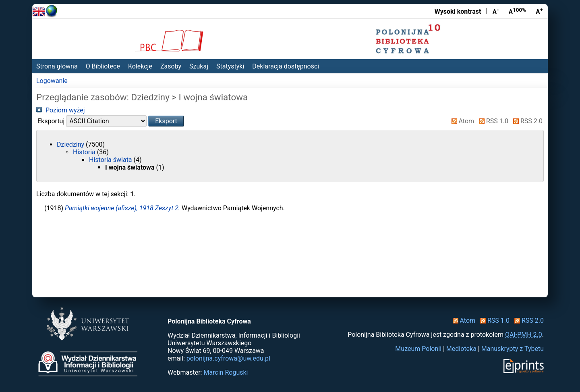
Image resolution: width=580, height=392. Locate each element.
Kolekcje (140, 66)
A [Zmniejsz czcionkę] (495, 11)
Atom (461, 121)
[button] (166, 121)
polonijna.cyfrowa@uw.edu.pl (228, 358)
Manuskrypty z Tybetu (513, 349)
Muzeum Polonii (418, 349)
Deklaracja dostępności (286, 66)
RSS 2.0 (526, 121)
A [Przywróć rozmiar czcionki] (517, 11)
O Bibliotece (103, 66)
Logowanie (52, 81)
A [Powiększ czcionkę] (539, 11)
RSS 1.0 (492, 121)
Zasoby (171, 66)
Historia (85, 152)
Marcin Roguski (226, 372)
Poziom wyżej (61, 110)
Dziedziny (71, 144)
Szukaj (199, 66)
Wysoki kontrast (458, 11)
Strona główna (57, 66)
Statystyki (230, 66)
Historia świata (111, 160)
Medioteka (461, 349)
